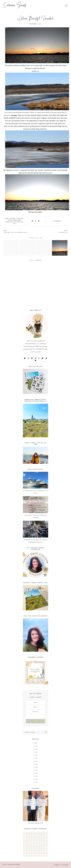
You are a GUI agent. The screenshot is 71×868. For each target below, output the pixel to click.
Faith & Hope (12, 220)
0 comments (57, 221)
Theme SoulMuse (61, 865)
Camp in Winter (10, 219)
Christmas (20, 219)
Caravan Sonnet (15, 6)
